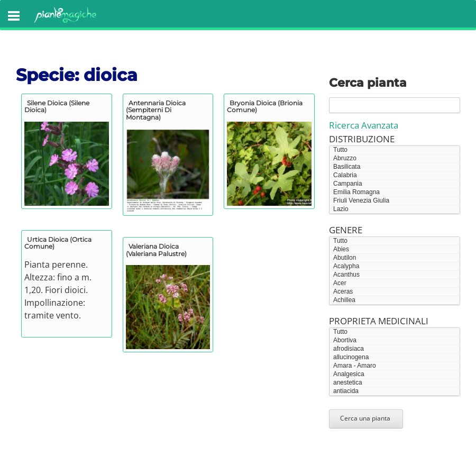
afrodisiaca (396, 349)
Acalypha (396, 267)
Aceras (396, 292)
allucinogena (396, 358)
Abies (396, 250)
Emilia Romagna (396, 193)
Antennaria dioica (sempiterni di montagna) (156, 110)
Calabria (396, 176)
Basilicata (396, 167)
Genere (346, 230)
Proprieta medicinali (379, 321)
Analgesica (396, 375)
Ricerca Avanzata (364, 125)
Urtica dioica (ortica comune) (58, 243)
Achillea (396, 300)
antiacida (396, 391)
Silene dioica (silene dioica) (57, 106)
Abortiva (396, 341)
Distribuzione (362, 139)
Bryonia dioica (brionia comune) (265, 106)
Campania (396, 184)
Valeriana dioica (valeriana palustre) (156, 250)
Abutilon (396, 258)
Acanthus (396, 275)
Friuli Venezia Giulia (396, 201)
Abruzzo (396, 159)
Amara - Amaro (396, 366)
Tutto (396, 150)
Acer (396, 284)
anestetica (396, 383)
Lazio (396, 209)
